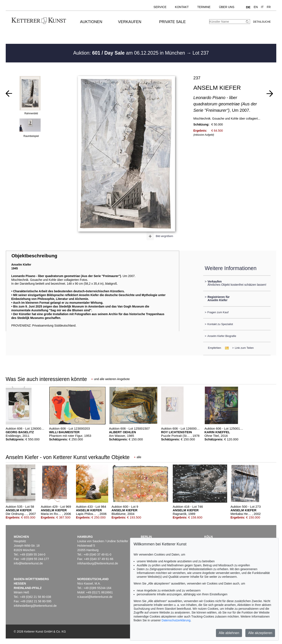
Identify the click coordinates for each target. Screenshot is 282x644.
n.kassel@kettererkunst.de (95, 597)
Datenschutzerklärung (176, 620)
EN (256, 7)
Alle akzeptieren (260, 633)
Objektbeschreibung (34, 256)
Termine (204, 7)
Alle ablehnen (229, 633)
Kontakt (182, 7)
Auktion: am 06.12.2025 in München (130, 53)
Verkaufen (130, 22)
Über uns (227, 7)
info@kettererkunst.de (28, 563)
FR (269, 7)
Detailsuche (262, 22)
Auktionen (91, 22)
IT (262, 7)
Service (160, 7)
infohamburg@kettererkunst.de (98, 563)
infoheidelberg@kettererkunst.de (35, 606)
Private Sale (172, 22)
